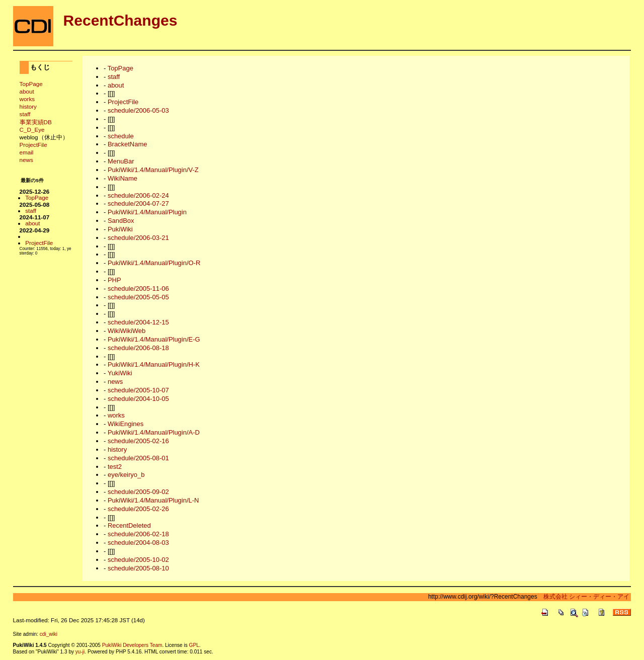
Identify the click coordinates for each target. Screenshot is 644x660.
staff (25, 114)
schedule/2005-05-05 (138, 297)
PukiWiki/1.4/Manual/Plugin (147, 212)
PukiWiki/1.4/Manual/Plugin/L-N (153, 500)
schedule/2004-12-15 (138, 322)
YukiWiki (120, 373)
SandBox (121, 221)
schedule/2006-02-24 (138, 195)
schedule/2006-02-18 (138, 534)
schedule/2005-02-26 (138, 509)
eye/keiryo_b (126, 475)
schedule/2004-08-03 (138, 543)
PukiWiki (120, 229)
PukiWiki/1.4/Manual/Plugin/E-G (154, 339)
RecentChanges (120, 20)
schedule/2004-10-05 (138, 399)
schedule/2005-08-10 (138, 568)
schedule (121, 136)
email (27, 152)
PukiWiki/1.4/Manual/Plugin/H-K (154, 364)
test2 (115, 467)
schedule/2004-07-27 (138, 203)
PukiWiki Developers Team (132, 645)
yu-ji (80, 652)
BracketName (127, 144)
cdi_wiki (49, 634)
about (27, 91)
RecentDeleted (129, 525)
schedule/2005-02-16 (138, 441)
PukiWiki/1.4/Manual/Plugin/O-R (154, 263)
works (27, 99)
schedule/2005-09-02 (138, 492)
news (26, 160)
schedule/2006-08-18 (138, 348)
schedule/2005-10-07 (138, 390)
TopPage (31, 84)
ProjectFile (33, 145)
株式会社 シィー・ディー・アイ (583, 597)
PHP (114, 280)
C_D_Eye (32, 130)
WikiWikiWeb (127, 331)
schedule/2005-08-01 (138, 458)
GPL (194, 645)
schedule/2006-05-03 (138, 110)
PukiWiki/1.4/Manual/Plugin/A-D (154, 432)
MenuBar (121, 161)
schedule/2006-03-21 (138, 238)
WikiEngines (126, 424)
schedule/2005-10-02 (138, 560)
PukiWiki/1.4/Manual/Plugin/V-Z (153, 170)
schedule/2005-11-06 (138, 288)
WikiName (123, 178)
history (28, 106)
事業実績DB (36, 122)
